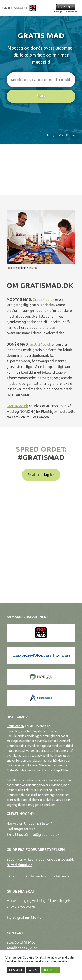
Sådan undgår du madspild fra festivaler (39, 876)
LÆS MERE (16, 970)
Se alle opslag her (41, 475)
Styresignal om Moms (24, 918)
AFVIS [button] (33, 970)
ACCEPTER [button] (50, 970)
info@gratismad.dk (44, 835)
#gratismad (41, 457)
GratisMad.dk (44, 299)
